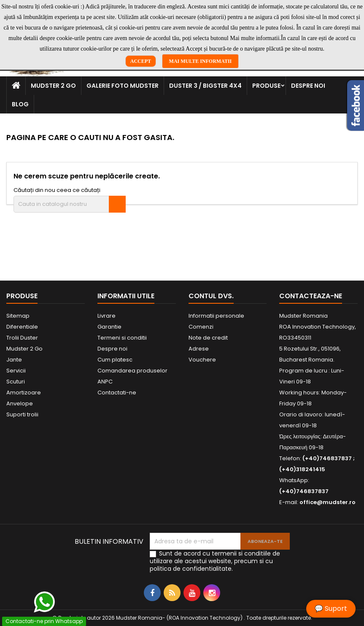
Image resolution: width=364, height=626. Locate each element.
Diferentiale (22, 327)
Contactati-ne (117, 393)
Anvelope (20, 403)
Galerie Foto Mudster (123, 86)
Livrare (107, 316)
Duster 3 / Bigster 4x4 (205, 86)
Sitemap (18, 316)
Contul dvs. (211, 296)
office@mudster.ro (328, 502)
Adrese (199, 349)
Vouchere (202, 360)
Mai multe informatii (201, 61)
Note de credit (208, 338)
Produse (266, 86)
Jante (14, 360)
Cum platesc (115, 360)
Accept (141, 61)
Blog (20, 104)
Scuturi (16, 382)
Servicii (16, 371)
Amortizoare (24, 393)
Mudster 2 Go (53, 86)
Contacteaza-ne (311, 296)
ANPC (105, 382)
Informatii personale (216, 316)
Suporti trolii (22, 414)
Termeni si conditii (122, 338)
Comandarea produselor (132, 371)
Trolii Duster (22, 338)
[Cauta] (70, 204)
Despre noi (308, 86)
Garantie (109, 327)
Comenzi (201, 327)
